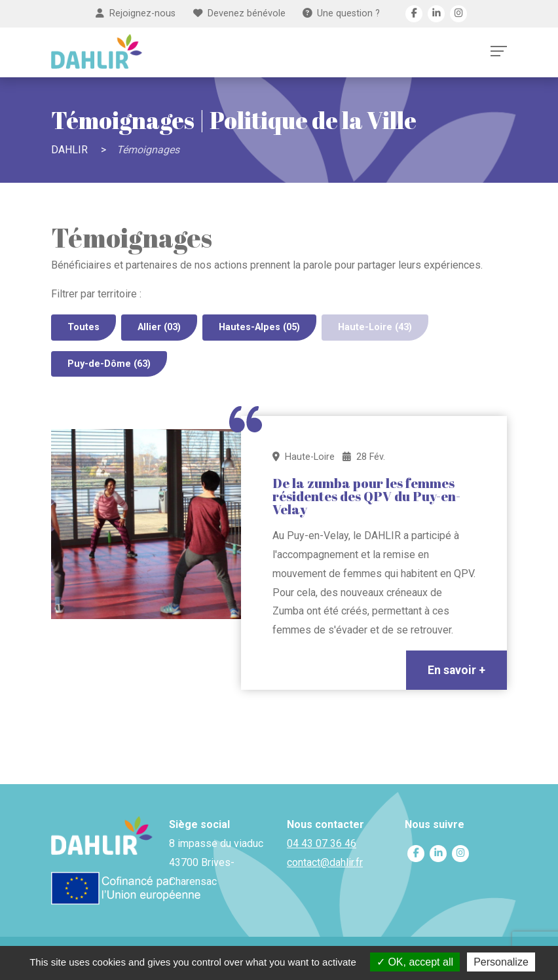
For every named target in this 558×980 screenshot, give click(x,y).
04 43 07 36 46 (322, 843)
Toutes (84, 327)
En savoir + (456, 670)
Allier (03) (159, 327)
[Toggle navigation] (499, 51)
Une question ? (341, 13)
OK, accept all (415, 962)
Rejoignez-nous (136, 13)
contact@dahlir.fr (325, 862)
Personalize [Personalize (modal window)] (501, 962)
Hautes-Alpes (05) (259, 327)
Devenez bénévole (239, 13)
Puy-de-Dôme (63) (109, 364)
